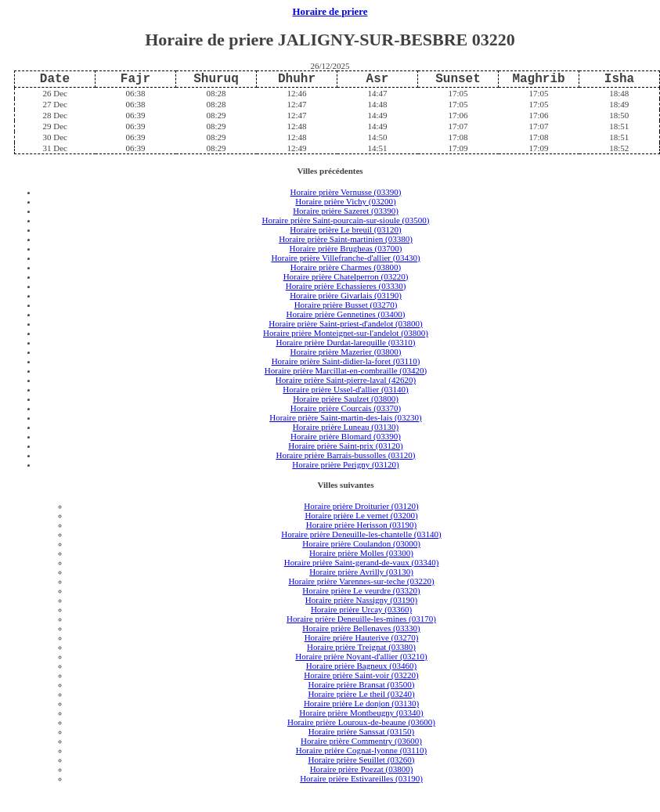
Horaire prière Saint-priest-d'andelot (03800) (346, 323)
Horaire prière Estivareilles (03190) (361, 778)
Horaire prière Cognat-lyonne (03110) (361, 750)
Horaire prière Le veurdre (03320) (361, 590)
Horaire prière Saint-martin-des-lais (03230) (346, 417)
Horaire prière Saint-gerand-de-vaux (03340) (362, 562)
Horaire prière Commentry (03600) (361, 741)
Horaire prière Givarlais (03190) (346, 295)
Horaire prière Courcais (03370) (346, 408)
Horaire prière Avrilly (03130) (361, 572)
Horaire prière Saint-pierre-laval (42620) (346, 380)
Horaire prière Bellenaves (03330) (361, 628)
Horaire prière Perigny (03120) (346, 464)
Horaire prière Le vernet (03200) (361, 515)
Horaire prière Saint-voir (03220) (361, 675)
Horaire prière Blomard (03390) (346, 436)
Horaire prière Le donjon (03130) (361, 703)
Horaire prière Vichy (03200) (345, 201)
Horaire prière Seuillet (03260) (362, 760)
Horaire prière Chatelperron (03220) (346, 276)
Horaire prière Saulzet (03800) (346, 399)
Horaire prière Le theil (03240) (361, 694)
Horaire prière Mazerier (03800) (345, 352)
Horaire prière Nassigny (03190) (361, 600)
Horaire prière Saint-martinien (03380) (346, 239)
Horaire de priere (330, 12)
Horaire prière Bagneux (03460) (361, 666)
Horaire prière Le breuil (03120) (345, 229)
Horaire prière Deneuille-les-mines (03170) (361, 619)
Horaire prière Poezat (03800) (362, 769)
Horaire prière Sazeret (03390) (346, 211)
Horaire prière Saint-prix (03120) (345, 446)
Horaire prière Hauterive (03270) (362, 637)
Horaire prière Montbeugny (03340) (361, 713)
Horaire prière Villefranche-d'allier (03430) (345, 258)
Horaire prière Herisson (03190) (361, 525)
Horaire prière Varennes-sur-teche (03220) (361, 581)
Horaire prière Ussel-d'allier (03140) (346, 389)
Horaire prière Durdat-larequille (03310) (345, 342)
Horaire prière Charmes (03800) (346, 267)
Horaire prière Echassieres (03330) (346, 286)
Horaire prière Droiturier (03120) (361, 506)
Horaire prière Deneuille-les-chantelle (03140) (361, 534)
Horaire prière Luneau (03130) (346, 427)
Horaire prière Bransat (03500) (362, 684)
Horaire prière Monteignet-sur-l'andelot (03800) (346, 333)
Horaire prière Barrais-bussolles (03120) (345, 455)
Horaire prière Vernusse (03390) (346, 192)
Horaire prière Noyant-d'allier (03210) (361, 656)
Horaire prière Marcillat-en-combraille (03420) (346, 370)
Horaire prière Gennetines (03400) (346, 314)
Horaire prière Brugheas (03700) (346, 248)
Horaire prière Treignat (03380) (361, 647)
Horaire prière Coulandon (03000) (361, 543)
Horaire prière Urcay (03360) (361, 609)
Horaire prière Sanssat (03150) (361, 731)
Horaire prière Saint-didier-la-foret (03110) (346, 361)
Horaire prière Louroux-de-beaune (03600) (361, 722)
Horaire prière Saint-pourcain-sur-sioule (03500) (346, 220)
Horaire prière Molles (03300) (361, 553)
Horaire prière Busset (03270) (346, 305)
